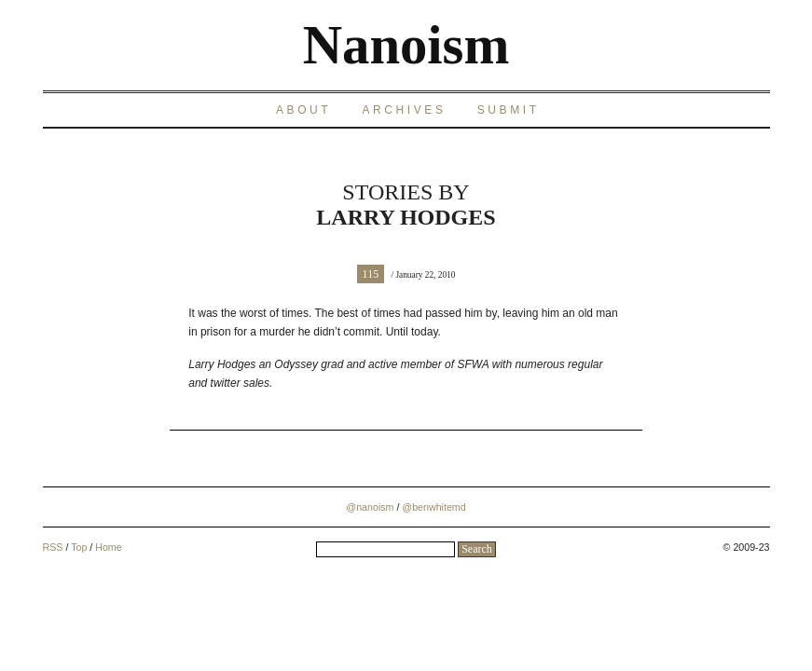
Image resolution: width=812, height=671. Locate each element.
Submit (509, 110)
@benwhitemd (434, 507)
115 (371, 274)
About (303, 110)
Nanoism (406, 45)
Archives (404, 110)
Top (79, 547)
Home (108, 547)
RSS (53, 547)
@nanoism (370, 507)
